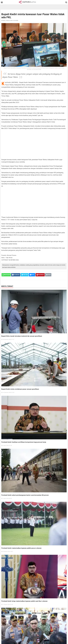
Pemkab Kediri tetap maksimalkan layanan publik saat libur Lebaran (24, 601)
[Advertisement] (34, 144)
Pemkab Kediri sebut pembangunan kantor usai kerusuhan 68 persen (25, 495)
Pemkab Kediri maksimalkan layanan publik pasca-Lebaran (21, 548)
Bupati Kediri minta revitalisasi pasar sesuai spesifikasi (20, 389)
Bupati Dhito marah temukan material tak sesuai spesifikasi (22, 336)
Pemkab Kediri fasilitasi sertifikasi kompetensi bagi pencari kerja (24, 442)
